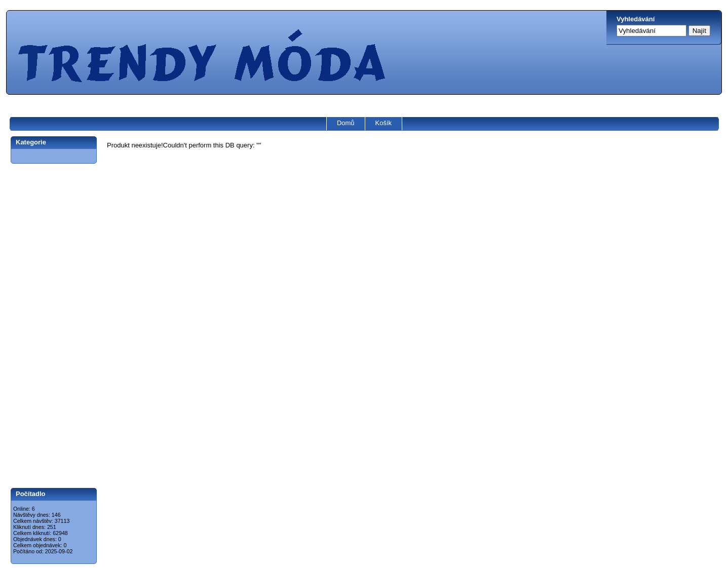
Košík (384, 123)
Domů (346, 123)
